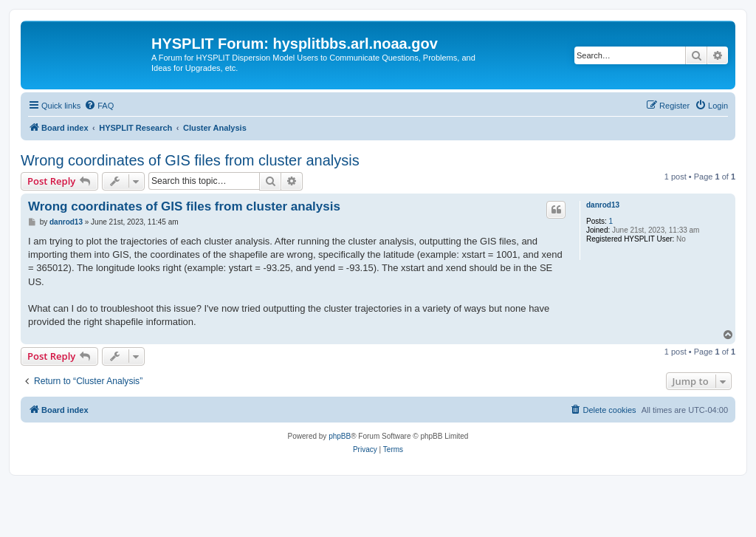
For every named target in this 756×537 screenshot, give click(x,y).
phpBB (340, 436)
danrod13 (603, 205)
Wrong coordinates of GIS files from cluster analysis (190, 160)
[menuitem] (99, 106)
